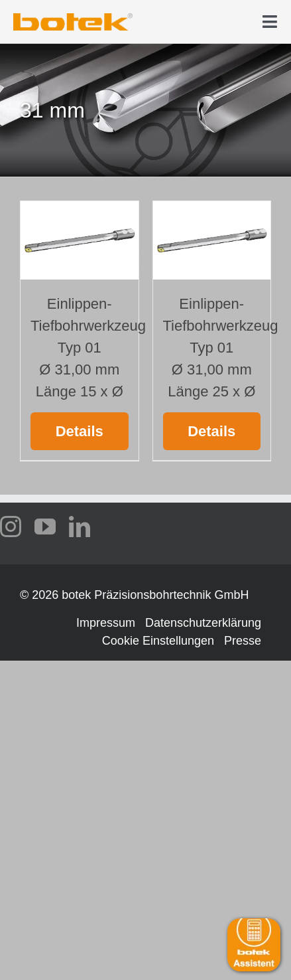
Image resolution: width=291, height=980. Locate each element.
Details (80, 431)
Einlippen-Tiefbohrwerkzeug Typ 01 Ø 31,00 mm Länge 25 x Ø (221, 348)
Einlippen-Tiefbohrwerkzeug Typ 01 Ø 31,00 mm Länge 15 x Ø (88, 348)
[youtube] (45, 527)
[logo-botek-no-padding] (73, 18)
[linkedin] (80, 527)
